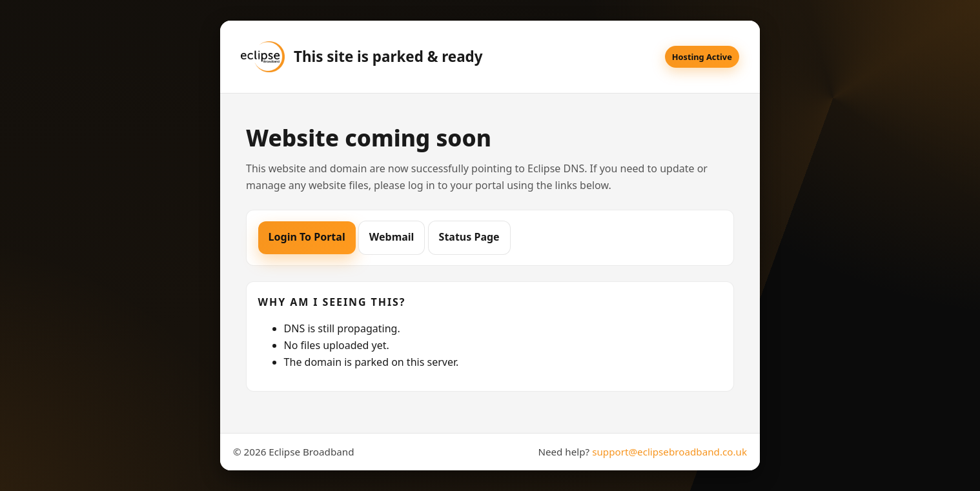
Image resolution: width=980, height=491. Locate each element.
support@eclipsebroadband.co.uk (669, 452)
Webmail (392, 237)
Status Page (469, 237)
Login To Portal (307, 237)
